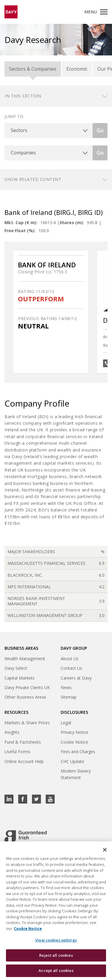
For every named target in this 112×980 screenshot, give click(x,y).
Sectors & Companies (33, 69)
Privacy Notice (75, 732)
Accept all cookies (56, 970)
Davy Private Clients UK (27, 687)
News (66, 687)
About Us (70, 659)
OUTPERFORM (41, 299)
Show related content (33, 179)
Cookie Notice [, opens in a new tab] (28, 928)
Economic (77, 69)
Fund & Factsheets (23, 742)
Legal (66, 723)
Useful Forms (17, 752)
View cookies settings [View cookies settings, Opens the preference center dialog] (56, 940)
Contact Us (71, 668)
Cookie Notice (74, 742)
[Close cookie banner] (105, 850)
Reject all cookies (56, 955)
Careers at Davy (76, 678)
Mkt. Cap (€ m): (21, 222)
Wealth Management (25, 659)
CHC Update (72, 761)
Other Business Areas (25, 697)
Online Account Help (24, 761)
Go (100, 130)
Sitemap (69, 697)
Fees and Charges (78, 752)
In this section (23, 96)
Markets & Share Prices (27, 723)
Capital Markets (20, 678)
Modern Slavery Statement (76, 774)
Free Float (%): (20, 231)
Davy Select (16, 668)
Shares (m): (72, 222)
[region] (56, 911)
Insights (12, 732)
